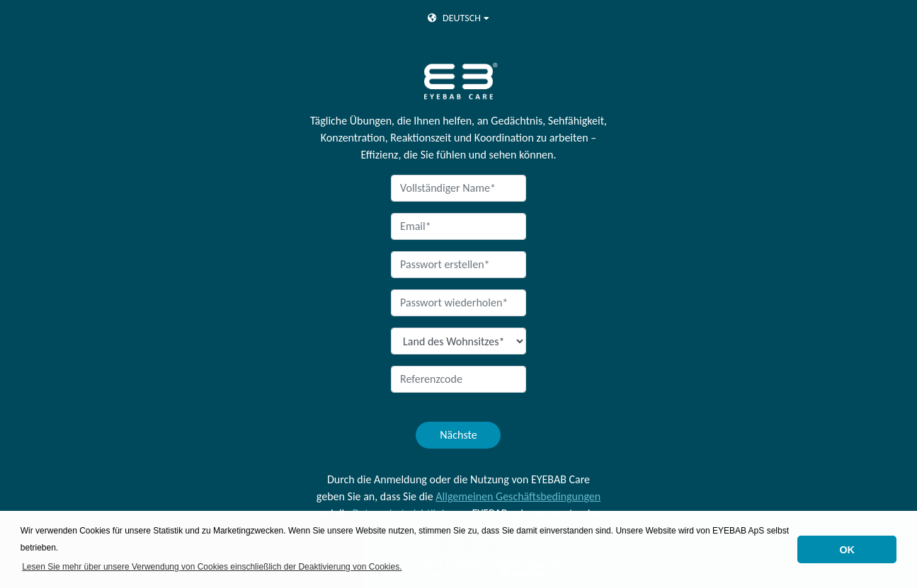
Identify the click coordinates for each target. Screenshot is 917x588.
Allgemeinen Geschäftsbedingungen (518, 496)
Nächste (458, 435)
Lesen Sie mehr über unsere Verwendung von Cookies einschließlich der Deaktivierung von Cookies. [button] (212, 567)
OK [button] (847, 550)
